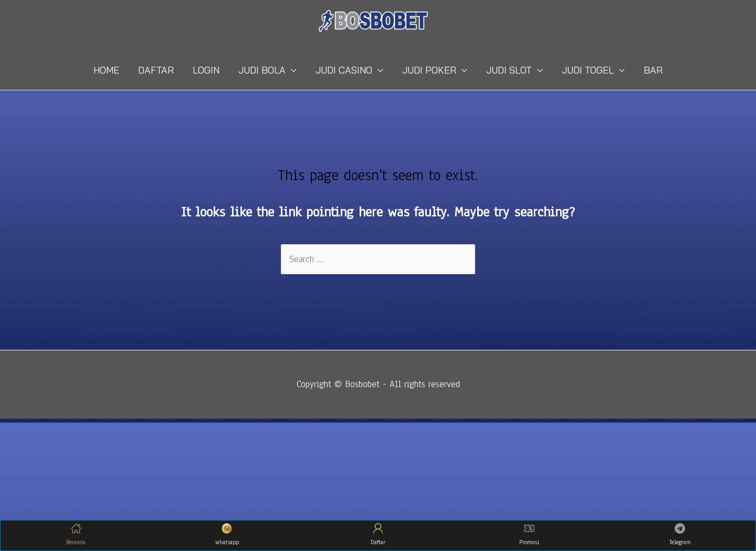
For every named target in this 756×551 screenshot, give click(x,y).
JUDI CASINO (344, 70)
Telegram (680, 535)
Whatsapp (227, 535)
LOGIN (206, 70)
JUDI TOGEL (588, 70)
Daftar (378, 535)
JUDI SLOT (509, 70)
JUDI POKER (429, 70)
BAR (653, 70)
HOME (106, 70)
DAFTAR (156, 70)
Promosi (529, 535)
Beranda (76, 535)
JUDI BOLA (262, 70)
